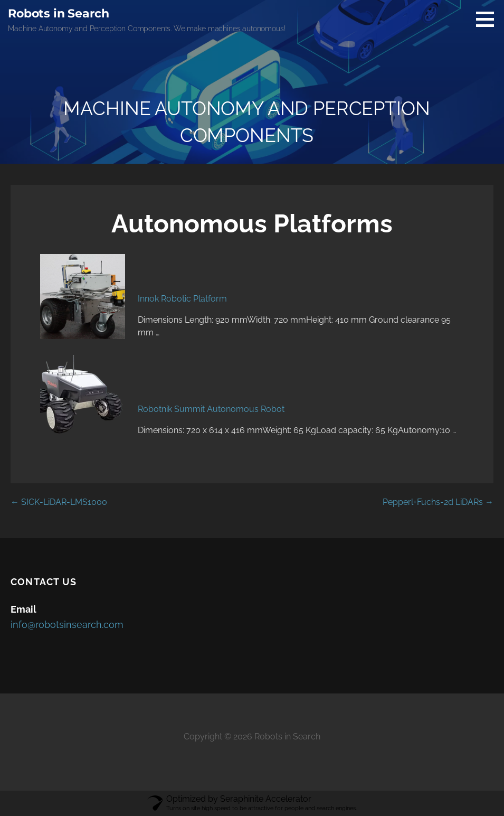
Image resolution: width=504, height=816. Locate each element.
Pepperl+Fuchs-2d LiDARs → (438, 502)
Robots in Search (58, 13)
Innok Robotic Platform (182, 299)
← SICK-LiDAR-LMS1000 (59, 502)
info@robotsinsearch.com (67, 625)
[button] (489, 19)
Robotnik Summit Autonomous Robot (211, 409)
